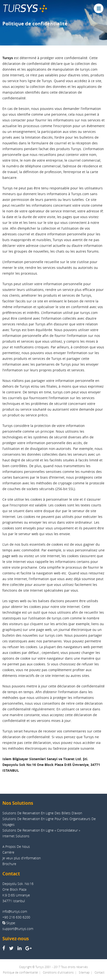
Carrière (8, 852)
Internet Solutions (16, 836)
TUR (25, 8)
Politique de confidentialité (20, 972)
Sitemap (84, 972)
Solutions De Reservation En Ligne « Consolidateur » (41, 830)
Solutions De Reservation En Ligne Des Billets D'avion (42, 813)
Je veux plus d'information (22, 858)
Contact (99, 972)
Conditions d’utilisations (58, 972)
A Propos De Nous (16, 847)
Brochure (9, 864)
